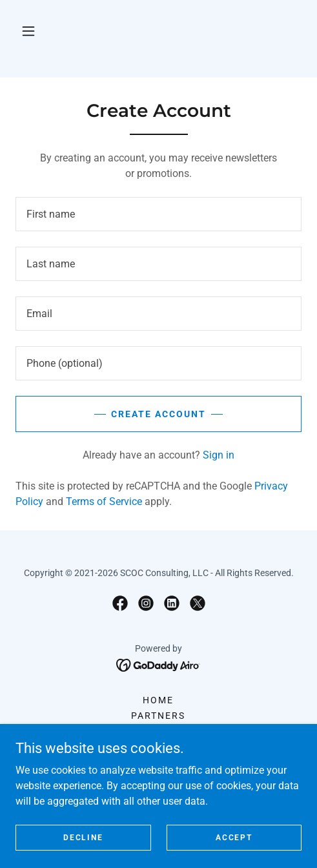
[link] (120, 603)
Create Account (158, 414)
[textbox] (158, 214)
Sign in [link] (219, 455)
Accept (234, 837)
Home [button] (158, 700)
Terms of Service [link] (104, 501)
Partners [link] (158, 716)
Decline (83, 837)
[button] (28, 31)
